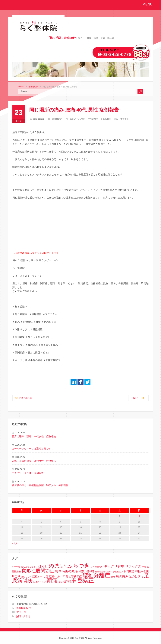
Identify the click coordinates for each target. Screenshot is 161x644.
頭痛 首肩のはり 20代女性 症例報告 (34, 461)
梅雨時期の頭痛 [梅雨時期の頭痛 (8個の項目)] (67, 571)
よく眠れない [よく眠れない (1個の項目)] (97, 567)
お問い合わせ (23, 616)
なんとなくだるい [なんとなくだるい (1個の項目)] (29, 567)
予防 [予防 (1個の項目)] (144, 567)
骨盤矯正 (125, 119)
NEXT (136, 398)
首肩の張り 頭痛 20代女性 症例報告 (34, 436)
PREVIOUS (26, 398)
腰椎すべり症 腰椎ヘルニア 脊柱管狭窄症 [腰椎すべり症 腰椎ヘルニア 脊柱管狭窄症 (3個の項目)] (57, 577)
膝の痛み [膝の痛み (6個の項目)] (122, 576)
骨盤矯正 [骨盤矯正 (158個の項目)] (83, 580)
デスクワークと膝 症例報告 (28, 473)
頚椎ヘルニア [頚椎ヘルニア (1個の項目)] (40, 582)
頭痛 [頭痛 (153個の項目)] (52, 581)
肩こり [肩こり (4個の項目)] (16, 576)
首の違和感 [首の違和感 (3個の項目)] (65, 582)
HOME (21, 87)
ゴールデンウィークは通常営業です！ (33, 449)
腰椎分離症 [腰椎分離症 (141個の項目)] (96, 575)
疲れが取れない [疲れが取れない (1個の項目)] (116, 572)
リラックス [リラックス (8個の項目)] (133, 566)
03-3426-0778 (23, 608)
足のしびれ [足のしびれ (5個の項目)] (136, 576)
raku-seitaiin (39, 119)
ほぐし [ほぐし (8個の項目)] (43, 566)
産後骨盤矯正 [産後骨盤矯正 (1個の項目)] (101, 572)
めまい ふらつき (77, 119)
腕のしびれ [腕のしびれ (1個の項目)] (26, 577)
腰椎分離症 (93, 119)
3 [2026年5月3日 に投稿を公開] (139, 516)
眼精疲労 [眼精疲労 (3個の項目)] (129, 571)
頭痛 (116, 119)
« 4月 (15, 543)
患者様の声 (33, 87)
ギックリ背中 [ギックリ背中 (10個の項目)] (114, 566)
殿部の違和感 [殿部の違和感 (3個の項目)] (87, 571)
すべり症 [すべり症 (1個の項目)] (16, 567)
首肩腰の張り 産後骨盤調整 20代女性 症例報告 (40, 485)
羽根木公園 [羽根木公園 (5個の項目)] (142, 571)
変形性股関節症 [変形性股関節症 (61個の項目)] (38, 571)
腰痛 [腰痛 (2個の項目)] (113, 577)
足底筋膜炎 (106, 119)
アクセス (21, 612)
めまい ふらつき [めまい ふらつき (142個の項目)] (69, 566)
